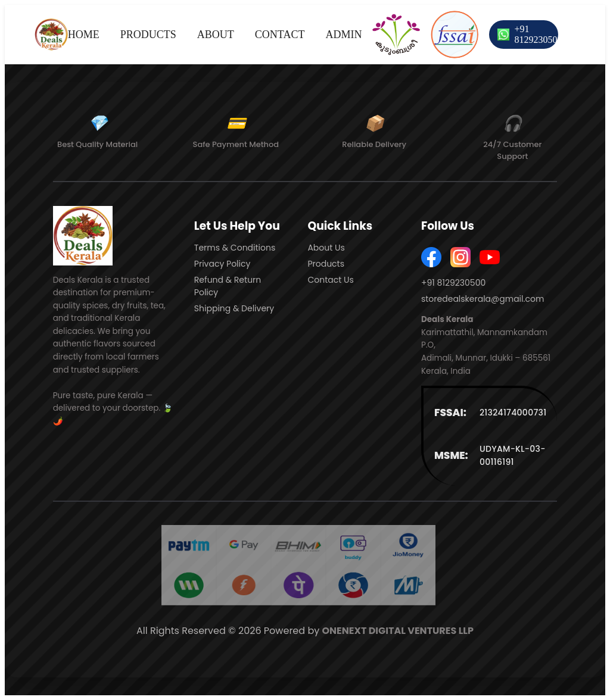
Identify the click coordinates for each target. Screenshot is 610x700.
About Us (326, 248)
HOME (84, 35)
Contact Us (330, 280)
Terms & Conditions (235, 248)
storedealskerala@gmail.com (483, 299)
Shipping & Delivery (234, 308)
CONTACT (280, 35)
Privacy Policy (222, 264)
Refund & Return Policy (228, 286)
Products (326, 264)
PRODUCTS (148, 35)
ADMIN (343, 35)
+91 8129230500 (538, 34)
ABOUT (216, 35)
